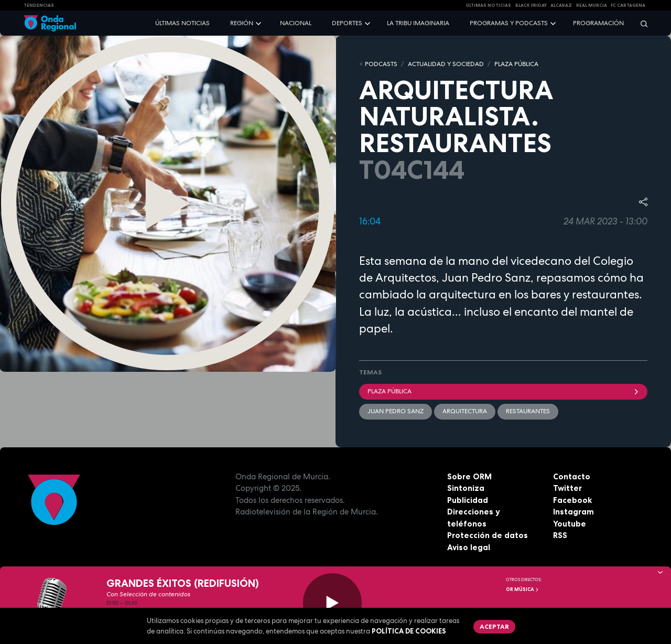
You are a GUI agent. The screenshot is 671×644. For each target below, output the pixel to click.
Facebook (572, 500)
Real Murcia (592, 5)
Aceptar (494, 626)
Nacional (296, 23)
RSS (560, 535)
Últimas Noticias (489, 5)
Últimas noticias (182, 23)
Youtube (570, 524)
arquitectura (465, 411)
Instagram (573, 512)
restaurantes (528, 411)
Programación (598, 23)
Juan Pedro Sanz (396, 411)
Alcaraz (561, 5)
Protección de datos (488, 535)
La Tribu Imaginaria (418, 23)
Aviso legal (469, 547)
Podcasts (381, 64)
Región (242, 23)
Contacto (572, 476)
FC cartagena (628, 5)
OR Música (523, 589)
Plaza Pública (503, 391)
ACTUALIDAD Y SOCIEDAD (446, 64)
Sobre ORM (469, 476)
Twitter (567, 488)
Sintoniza (466, 488)
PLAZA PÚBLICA (516, 64)
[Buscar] (641, 23)
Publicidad (468, 500)
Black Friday (531, 5)
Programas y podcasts (509, 23)
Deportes (347, 23)
